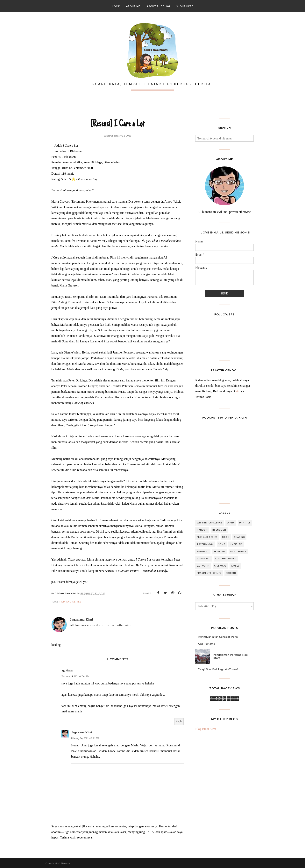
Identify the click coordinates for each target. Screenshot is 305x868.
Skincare (220, 552)
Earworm (203, 566)
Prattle (245, 523)
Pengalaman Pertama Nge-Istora (231, 656)
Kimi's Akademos (62, 863)
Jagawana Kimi (82, 732)
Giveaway (220, 566)
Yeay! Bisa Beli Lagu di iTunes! (218, 669)
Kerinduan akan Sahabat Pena (218, 637)
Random (202, 530)
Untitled (236, 544)
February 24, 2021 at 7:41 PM (75, 676)
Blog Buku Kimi (206, 729)
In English (219, 530)
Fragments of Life (209, 573)
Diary (231, 523)
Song (222, 544)
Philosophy (238, 552)
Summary (203, 552)
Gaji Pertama (207, 644)
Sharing (239, 537)
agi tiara (67, 670)
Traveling (204, 559)
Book (226, 537)
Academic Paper (226, 559)
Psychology (205, 544)
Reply (179, 721)
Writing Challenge (210, 523)
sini (238, 391)
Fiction (231, 573)
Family (235, 566)
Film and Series (71, 602)
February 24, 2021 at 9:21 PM (85, 738)
